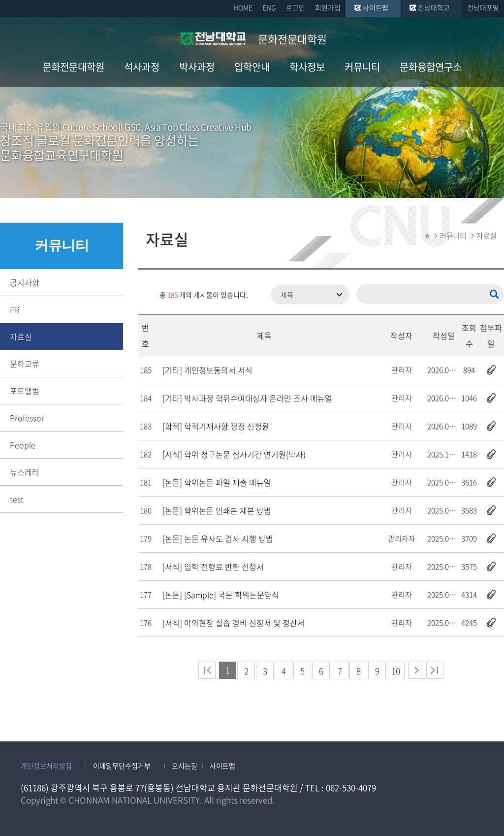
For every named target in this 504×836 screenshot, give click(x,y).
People (23, 445)
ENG (269, 7)
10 (396, 671)
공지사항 (25, 282)
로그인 (296, 7)
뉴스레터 (25, 472)
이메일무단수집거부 (122, 766)
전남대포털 (483, 7)
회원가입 (328, 7)
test (17, 499)
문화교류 (25, 364)
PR (15, 309)
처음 (207, 670)
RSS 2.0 (146, 295)
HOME (243, 7)
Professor (27, 418)
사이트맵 (376, 7)
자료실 (21, 336)
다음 (417, 670)
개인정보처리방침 (46, 766)
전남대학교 (434, 7)
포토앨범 (25, 391)
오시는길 (185, 766)
